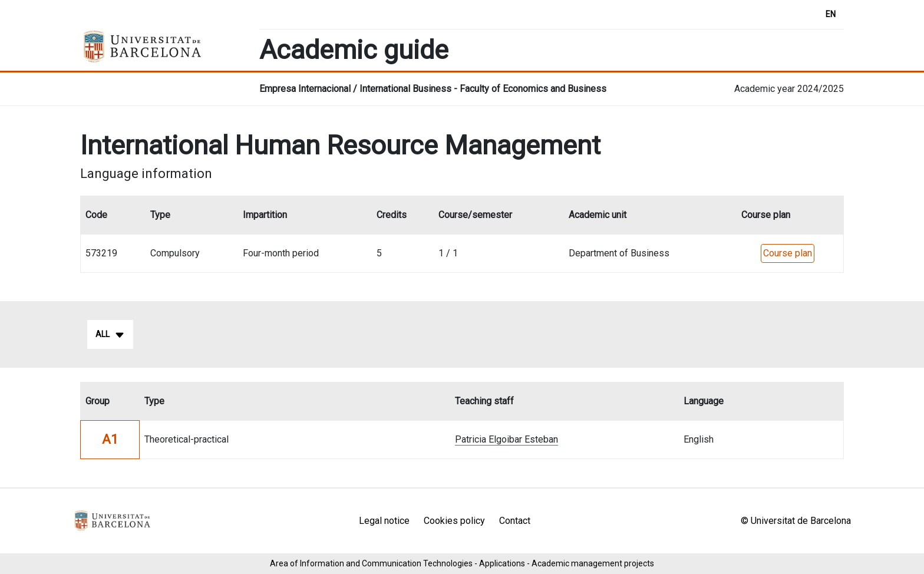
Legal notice (384, 521)
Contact (515, 521)
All (110, 335)
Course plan (788, 253)
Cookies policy (454, 521)
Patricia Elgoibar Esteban (506, 439)
